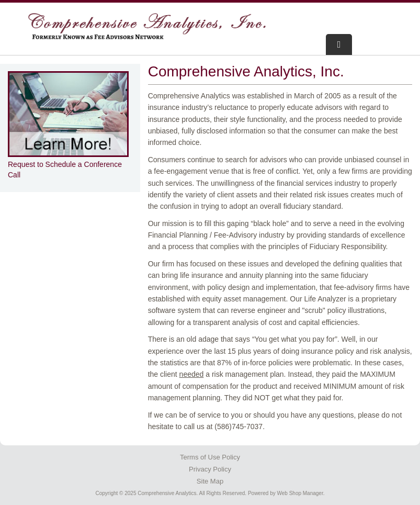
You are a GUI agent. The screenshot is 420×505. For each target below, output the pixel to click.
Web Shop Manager (300, 493)
